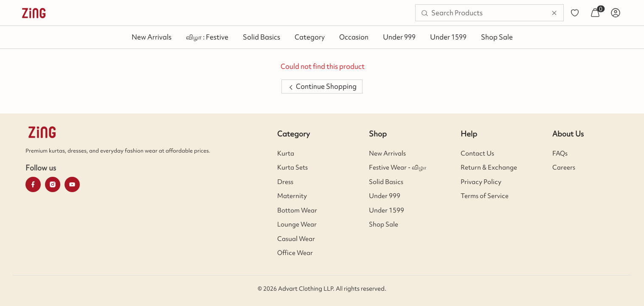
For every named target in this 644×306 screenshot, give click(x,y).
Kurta (286, 153)
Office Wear (295, 253)
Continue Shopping (322, 86)
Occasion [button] (354, 37)
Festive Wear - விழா (398, 167)
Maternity (292, 196)
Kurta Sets (292, 167)
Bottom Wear (297, 210)
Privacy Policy (481, 182)
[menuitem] (34, 13)
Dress (285, 182)
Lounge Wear (297, 224)
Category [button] (310, 37)
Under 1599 (448, 37)
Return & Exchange (489, 167)
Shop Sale (497, 37)
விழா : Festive (207, 37)
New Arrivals (152, 37)
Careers (564, 167)
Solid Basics (262, 37)
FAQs (560, 153)
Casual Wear (296, 239)
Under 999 (399, 37)
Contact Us (477, 153)
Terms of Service (485, 196)
